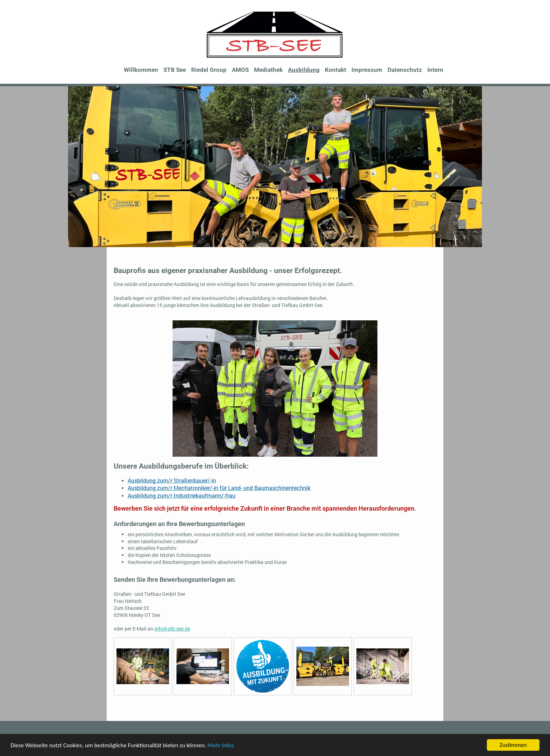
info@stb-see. (170, 629)
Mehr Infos (220, 746)
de (187, 629)
